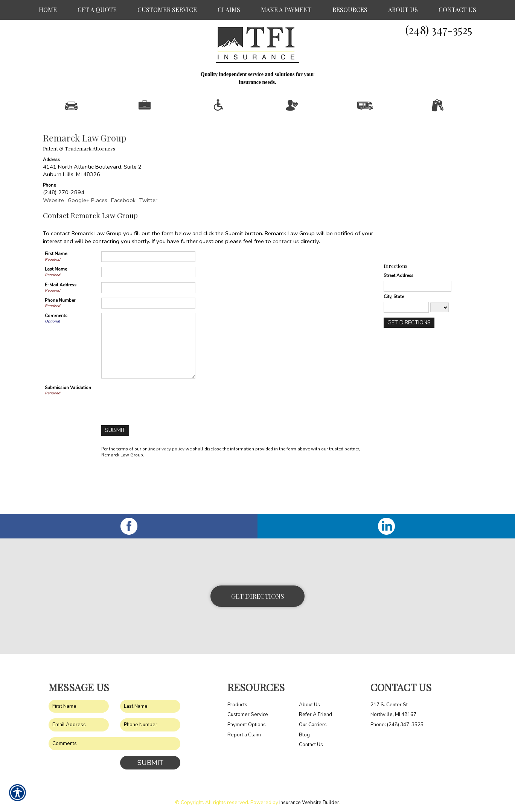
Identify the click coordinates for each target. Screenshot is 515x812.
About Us (309, 699)
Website (53, 243)
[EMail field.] (79, 720)
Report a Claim (244, 729)
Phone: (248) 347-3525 (397, 719)
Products (237, 699)
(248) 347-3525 (439, 30)
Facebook (123, 243)
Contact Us (311, 739)
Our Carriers (313, 719)
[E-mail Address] (148, 331)
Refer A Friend (315, 709)
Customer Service (248, 709)
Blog (304, 729)
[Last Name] (148, 315)
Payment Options (247, 719)
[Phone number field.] (150, 720)
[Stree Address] (417, 329)
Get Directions (258, 591)
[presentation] (158, 442)
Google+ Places (88, 243)
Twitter (148, 243)
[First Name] (148, 300)
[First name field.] (79, 701)
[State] (440, 350)
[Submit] (115, 474)
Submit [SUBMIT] (150, 757)
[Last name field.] (150, 701)
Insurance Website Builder (309, 797)
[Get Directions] (409, 366)
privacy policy (170, 492)
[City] (406, 350)
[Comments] (148, 389)
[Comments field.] (114, 738)
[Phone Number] (148, 346)
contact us (286, 284)
